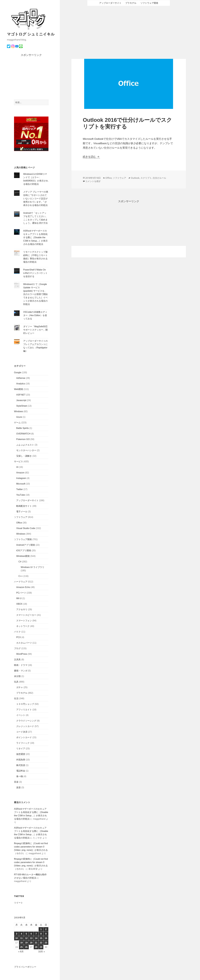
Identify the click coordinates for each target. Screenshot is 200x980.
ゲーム (17, 423)
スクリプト (146, 178)
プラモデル (22, 693)
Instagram (21, 478)
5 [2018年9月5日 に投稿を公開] (26, 934)
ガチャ (20, 687)
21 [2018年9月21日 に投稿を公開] (36, 943)
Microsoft (21, 484)
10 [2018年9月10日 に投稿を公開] (17, 938)
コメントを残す (93, 181)
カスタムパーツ (24, 643)
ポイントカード (24, 737)
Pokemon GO (23, 439)
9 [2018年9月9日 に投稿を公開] (46, 934)
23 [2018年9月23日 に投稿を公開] (46, 943)
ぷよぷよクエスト (25, 445)
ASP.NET (21, 395)
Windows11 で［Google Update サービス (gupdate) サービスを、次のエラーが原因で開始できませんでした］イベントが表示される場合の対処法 (35, 294)
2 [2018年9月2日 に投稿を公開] (46, 929)
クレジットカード (25, 726)
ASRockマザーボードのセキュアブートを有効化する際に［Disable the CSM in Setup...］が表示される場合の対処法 (35, 237)
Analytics (21, 384)
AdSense (21, 378)
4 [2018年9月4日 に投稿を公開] (21, 934)
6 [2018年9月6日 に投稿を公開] (31, 934)
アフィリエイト (24, 710)
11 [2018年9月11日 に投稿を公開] (21, 938)
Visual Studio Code (26, 528)
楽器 (18, 787)
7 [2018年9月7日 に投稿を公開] (36, 934)
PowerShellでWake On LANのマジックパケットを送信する (35, 273)
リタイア (21, 749)
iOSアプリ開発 (24, 550)
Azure (19, 417)
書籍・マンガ (21, 671)
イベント (21, 715)
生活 (16, 698)
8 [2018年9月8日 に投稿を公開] (41, 934)
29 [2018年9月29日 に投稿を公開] (41, 947)
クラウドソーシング (26, 721)
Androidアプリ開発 (26, 545)
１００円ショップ (25, 704)
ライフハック (23, 743)
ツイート (18, 903)
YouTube (21, 495)
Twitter (20, 489)
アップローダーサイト (27, 500)
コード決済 (22, 732)
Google (18, 372)
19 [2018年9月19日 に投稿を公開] (26, 943)
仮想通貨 (21, 754)
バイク (17, 632)
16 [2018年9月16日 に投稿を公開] (46, 938)
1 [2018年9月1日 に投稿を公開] (41, 929)
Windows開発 (23, 556)
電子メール (22, 512)
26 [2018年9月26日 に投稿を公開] (26, 947)
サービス (18, 461)
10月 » (42, 952)
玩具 (16, 682)
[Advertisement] (31, 78)
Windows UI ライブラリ (32, 567)
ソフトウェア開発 (23, 539)
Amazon (20, 473)
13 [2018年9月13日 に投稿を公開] (31, 938)
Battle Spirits (22, 428)
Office (19, 523)
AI (17, 467)
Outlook (135, 178)
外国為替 (21, 760)
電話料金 (21, 771)
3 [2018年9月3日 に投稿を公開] (17, 934)
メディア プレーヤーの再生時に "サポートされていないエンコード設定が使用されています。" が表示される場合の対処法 (36, 199)
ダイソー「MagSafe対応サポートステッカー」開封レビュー (35, 330)
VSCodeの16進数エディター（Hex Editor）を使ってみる (35, 315)
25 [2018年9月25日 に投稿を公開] (21, 947)
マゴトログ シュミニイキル (31, 34)
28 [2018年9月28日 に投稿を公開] (36, 947)
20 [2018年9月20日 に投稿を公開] (31, 943)
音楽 (16, 782)
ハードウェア (21, 582)
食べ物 (20, 776)
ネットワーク (23, 626)
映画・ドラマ (21, 665)
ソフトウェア (21, 517)
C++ (21, 576)
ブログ (17, 648)
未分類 (17, 676)
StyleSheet (22, 406)
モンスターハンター (26, 450)
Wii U (19, 598)
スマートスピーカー (26, 615)
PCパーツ (21, 593)
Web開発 (19, 389)
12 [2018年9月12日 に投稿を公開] (26, 938)
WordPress (22, 654)
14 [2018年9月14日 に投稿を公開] (36, 938)
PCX (19, 637)
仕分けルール (159, 178)
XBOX (19, 604)
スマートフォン (24, 621)
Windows (19, 411)
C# (20, 562)
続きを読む (91, 157)
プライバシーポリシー (25, 967)
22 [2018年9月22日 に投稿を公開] (41, 943)
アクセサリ (22, 609)
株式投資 (21, 765)
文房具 (17, 660)
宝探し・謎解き (24, 456)
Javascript (21, 400)
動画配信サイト (24, 506)
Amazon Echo (23, 587)
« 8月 (21, 952)
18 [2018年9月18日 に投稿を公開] (21, 943)
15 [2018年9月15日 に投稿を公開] (41, 938)
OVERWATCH (23, 434)
